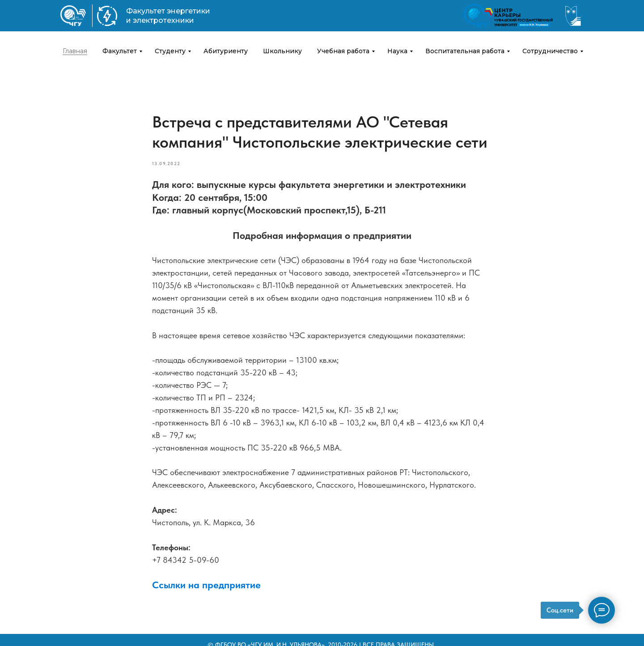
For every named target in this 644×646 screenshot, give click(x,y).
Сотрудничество (550, 51)
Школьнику (282, 51)
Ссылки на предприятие (206, 585)
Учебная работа (343, 51)
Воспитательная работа (465, 51)
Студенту (170, 51)
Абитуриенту (226, 51)
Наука (397, 51)
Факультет (120, 51)
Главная (75, 51)
